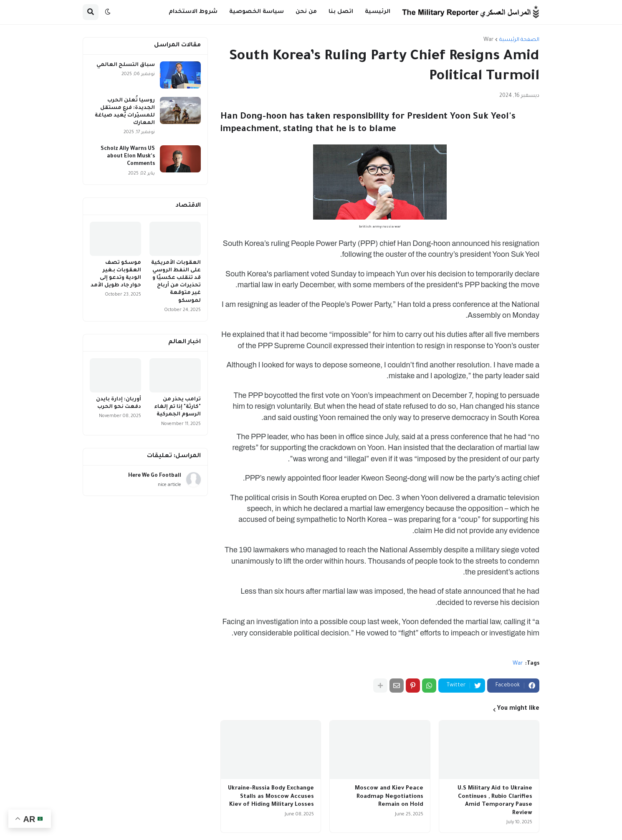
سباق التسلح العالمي (126, 65)
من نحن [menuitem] (306, 12)
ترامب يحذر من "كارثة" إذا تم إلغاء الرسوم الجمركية (177, 407)
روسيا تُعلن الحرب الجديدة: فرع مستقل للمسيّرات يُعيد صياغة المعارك (125, 112)
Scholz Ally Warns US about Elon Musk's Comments (128, 157)
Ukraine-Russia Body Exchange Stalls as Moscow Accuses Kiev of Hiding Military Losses (271, 797)
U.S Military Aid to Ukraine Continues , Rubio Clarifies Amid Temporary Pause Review (495, 801)
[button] (108, 12)
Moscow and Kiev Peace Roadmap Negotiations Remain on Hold (389, 797)
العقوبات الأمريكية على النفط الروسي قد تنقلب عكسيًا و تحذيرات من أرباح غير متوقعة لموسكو (176, 282)
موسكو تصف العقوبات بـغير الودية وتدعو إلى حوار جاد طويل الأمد (116, 275)
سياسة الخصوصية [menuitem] (257, 12)
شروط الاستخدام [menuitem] (193, 12)
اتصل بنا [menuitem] (341, 12)
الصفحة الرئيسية (519, 40)
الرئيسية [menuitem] (378, 12)
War (488, 40)
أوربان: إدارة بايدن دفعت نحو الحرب (119, 403)
